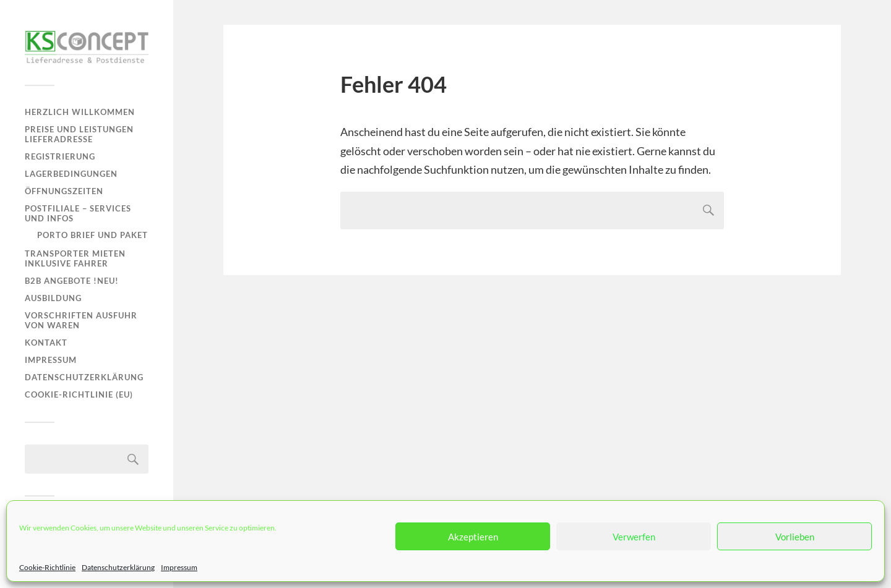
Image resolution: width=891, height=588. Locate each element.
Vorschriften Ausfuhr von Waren (81, 320)
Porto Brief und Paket (93, 235)
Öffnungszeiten (64, 191)
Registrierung (60, 156)
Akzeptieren (473, 537)
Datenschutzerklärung (118, 567)
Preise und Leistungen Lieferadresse (79, 134)
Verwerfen (634, 537)
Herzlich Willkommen (80, 112)
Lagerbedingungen (71, 174)
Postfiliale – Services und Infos (78, 213)
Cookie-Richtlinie (47, 567)
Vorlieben (795, 537)
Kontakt (46, 343)
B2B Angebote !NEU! (72, 281)
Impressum (179, 567)
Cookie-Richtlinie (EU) (79, 394)
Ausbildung (53, 298)
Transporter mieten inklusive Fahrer (75, 258)
